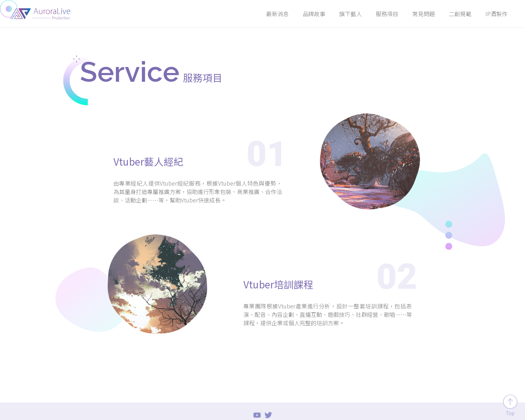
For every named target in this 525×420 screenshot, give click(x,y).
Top (510, 413)
